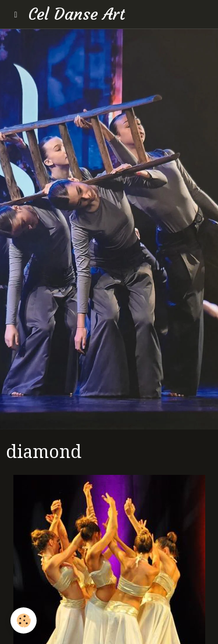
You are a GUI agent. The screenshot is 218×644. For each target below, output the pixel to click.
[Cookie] (24, 620)
